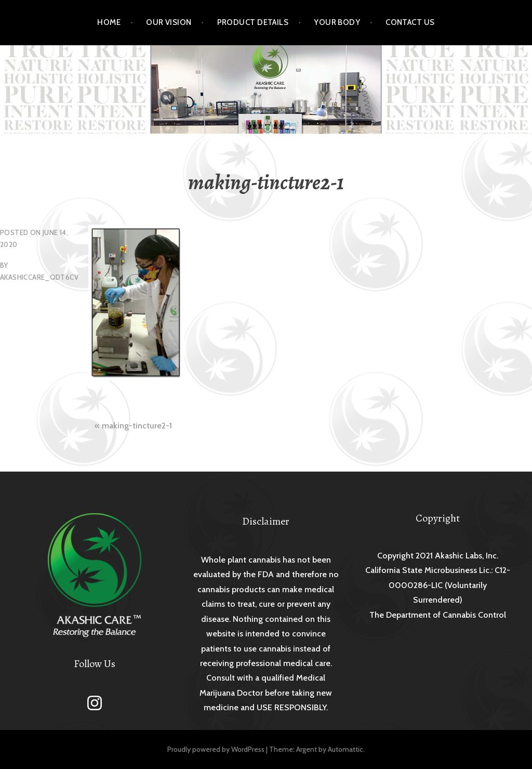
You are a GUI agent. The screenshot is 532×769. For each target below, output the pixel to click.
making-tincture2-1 (137, 426)
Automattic (345, 749)
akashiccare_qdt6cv (39, 277)
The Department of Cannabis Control (438, 615)
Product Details (253, 22)
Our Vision (169, 22)
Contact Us (410, 22)
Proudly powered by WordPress (216, 749)
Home (109, 22)
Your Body (337, 22)
